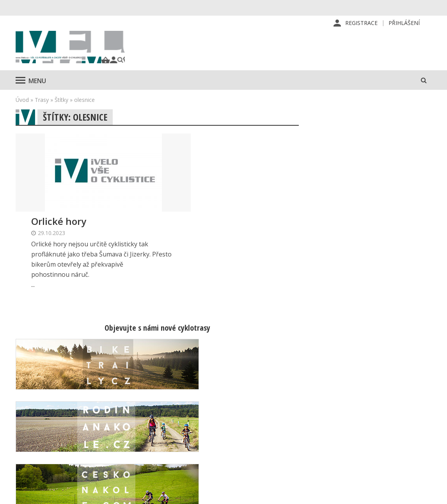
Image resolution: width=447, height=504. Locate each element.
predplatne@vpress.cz (195, 446)
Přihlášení (404, 23)
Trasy (42, 108)
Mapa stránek (366, 427)
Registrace (361, 23)
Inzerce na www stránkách (284, 439)
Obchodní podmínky (275, 452)
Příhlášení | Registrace (379, 402)
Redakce (260, 402)
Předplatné (263, 414)
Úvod (22, 108)
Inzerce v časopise (274, 427)
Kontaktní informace (375, 414)
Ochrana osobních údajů (280, 464)
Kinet (424, 494)
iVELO (82, 51)
